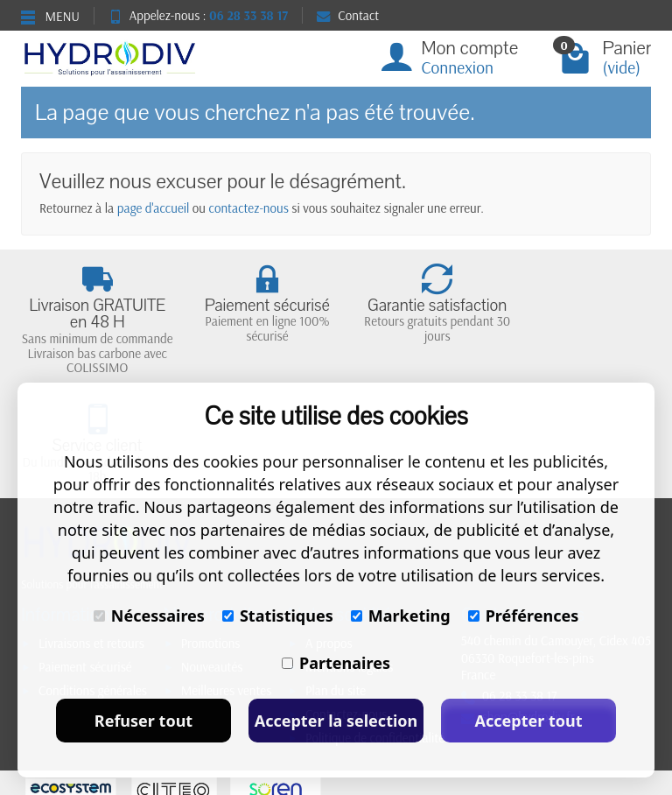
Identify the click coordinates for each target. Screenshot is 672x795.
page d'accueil (154, 208)
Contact (348, 15)
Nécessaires (149, 616)
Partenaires (336, 663)
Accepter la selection (336, 721)
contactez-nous (249, 208)
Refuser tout (143, 721)
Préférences (524, 616)
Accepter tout (528, 721)
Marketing (401, 616)
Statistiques (278, 616)
